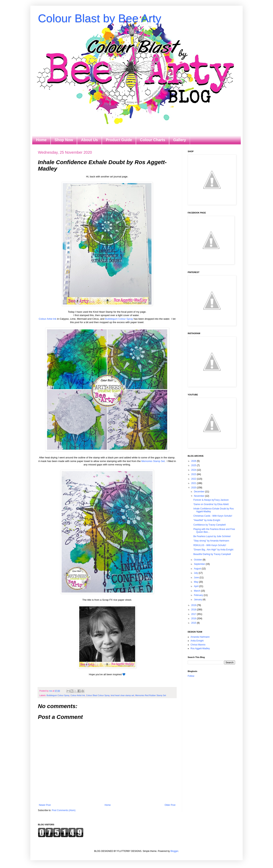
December (200, 492)
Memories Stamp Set (153, 461)
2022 (194, 479)
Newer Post (45, 805)
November (200, 496)
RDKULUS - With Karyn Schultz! (210, 545)
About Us (89, 140)
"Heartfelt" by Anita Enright (207, 520)
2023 (194, 474)
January (198, 600)
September (200, 564)
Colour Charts (153, 140)
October (198, 560)
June (197, 578)
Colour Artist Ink (47, 319)
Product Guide (119, 140)
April (197, 586)
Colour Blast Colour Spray (98, 695)
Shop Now (64, 140)
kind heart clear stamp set (122, 695)
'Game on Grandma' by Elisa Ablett (211, 504)
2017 (194, 614)
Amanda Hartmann (200, 637)
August (198, 569)
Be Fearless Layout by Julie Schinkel (212, 536)
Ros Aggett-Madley (200, 648)
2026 (194, 461)
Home (41, 140)
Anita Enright (197, 641)
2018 (194, 610)
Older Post (170, 805)
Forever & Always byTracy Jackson (211, 500)
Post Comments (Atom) (64, 810)
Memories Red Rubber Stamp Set (151, 695)
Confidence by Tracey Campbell (209, 525)
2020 (194, 488)
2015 (194, 623)
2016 (194, 619)
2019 (194, 605)
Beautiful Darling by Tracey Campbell (212, 554)
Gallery (180, 140)
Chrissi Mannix (198, 645)
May (196, 582)
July (196, 573)
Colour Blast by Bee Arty (100, 18)
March (197, 591)
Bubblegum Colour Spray (119, 319)
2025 (194, 465)
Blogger (174, 851)
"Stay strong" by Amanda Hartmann (211, 541)
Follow (191, 676)
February (199, 595)
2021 (194, 483)
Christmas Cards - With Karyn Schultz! (213, 516)
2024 (194, 470)
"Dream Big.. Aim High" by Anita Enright (213, 550)
